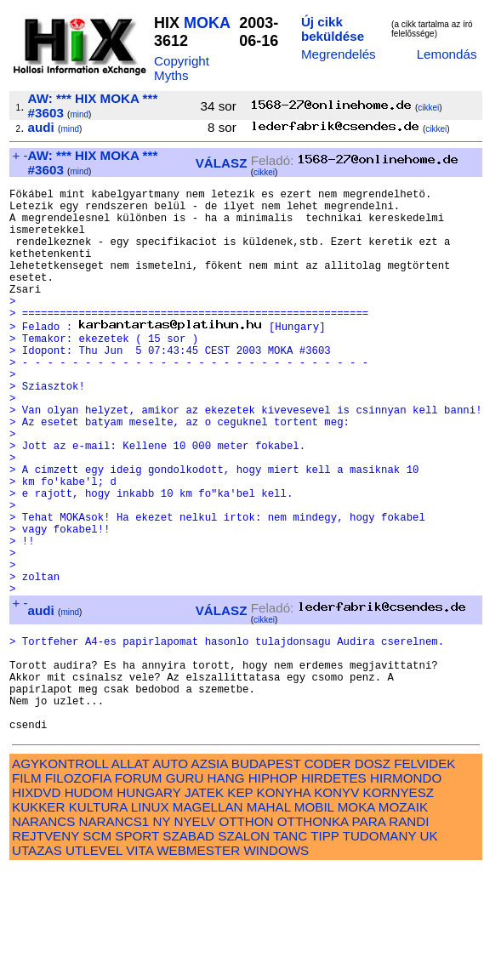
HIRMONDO (406, 889)
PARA (369, 932)
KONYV (336, 903)
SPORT (137, 946)
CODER (328, 874)
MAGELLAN (208, 917)
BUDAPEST (266, 874)
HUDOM (89, 903)
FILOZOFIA (78, 889)
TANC (290, 946)
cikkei (428, 108)
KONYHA (284, 903)
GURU (185, 889)
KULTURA (98, 917)
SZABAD (188, 946)
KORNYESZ (399, 903)
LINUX (150, 917)
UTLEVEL (94, 961)
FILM (27, 889)
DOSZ (373, 874)
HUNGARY (148, 903)
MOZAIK (403, 917)
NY (161, 932)
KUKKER (38, 917)
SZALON (244, 946)
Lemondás (447, 54)
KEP (240, 903)
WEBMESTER (198, 961)
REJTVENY (46, 946)
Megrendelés (339, 54)
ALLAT (131, 874)
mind (79, 114)
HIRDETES (334, 889)
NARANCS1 (114, 932)
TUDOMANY (380, 946)
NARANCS (43, 932)
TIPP (325, 946)
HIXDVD (36, 903)
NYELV (195, 932)
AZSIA (210, 874)
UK (429, 946)
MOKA (207, 23)
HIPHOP (273, 889)
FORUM (139, 889)
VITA (140, 961)
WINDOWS (276, 961)
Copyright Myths (182, 68)
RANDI (409, 932)
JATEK (204, 903)
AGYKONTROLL (60, 874)
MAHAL (269, 917)
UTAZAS (37, 961)
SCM (97, 946)
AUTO (170, 874)
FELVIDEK (424, 874)
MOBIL (314, 917)
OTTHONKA (313, 932)
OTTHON (246, 932)
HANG (226, 889)
